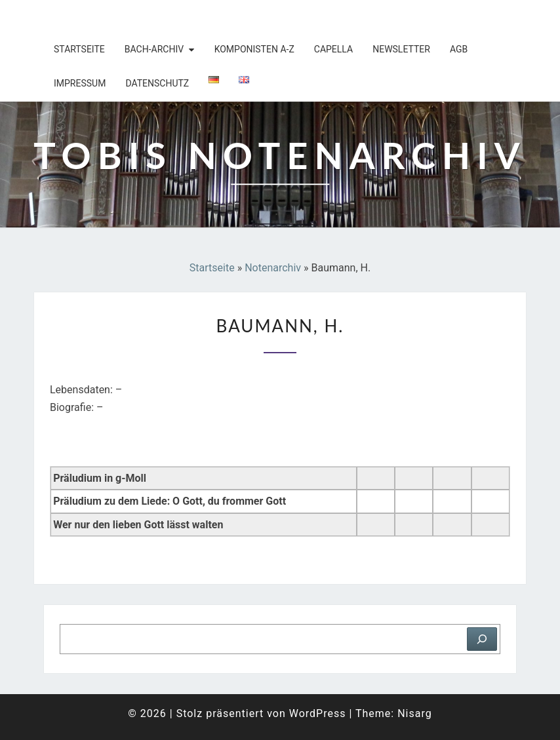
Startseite (79, 49)
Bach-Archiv (154, 49)
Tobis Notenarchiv (119, 16)
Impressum (80, 83)
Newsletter (401, 49)
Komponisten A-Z (254, 49)
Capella (333, 49)
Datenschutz (157, 83)
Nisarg (415, 713)
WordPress (318, 713)
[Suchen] (482, 639)
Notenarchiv (273, 268)
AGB (459, 49)
